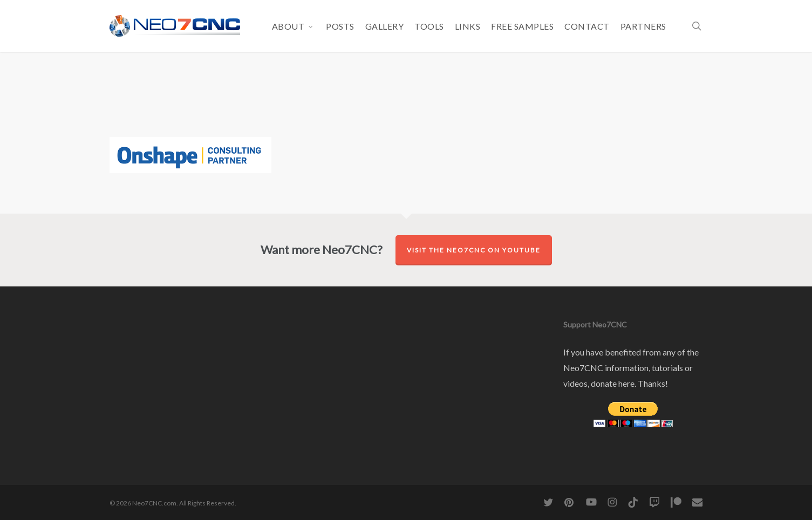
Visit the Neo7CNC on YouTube (474, 250)
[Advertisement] (406, 103)
